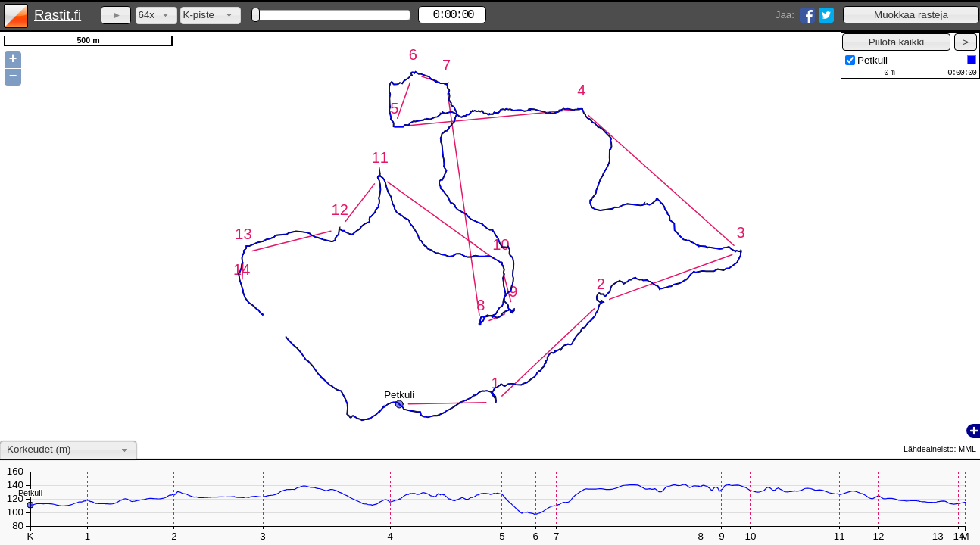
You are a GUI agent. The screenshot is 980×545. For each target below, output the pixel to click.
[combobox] (156, 16)
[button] (911, 15)
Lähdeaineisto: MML (940, 449)
